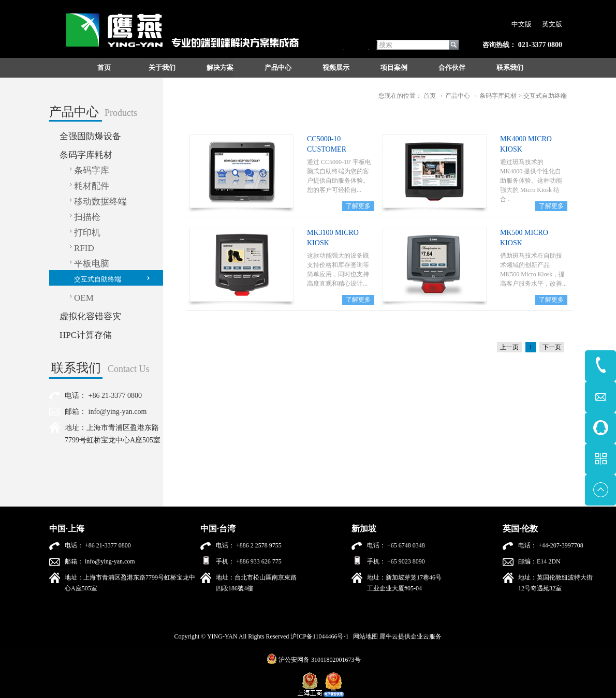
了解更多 (358, 206)
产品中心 (458, 96)
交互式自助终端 (545, 96)
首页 (104, 68)
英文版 (552, 24)
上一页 (509, 347)
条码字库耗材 (498, 96)
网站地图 (364, 636)
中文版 (522, 24)
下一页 (552, 347)
